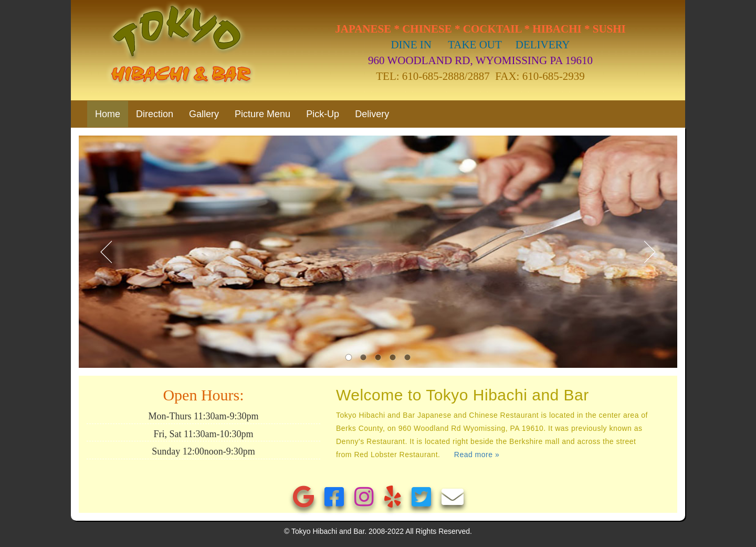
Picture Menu (262, 114)
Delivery (372, 114)
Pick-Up (323, 114)
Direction (155, 114)
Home (112, 114)
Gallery (204, 114)
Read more (477, 455)
